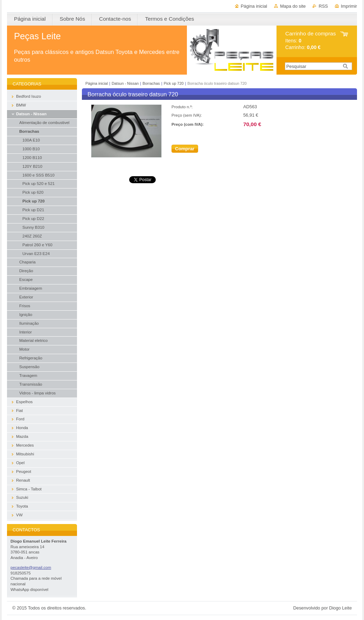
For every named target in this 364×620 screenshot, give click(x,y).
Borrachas (151, 83)
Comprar (185, 149)
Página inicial (254, 6)
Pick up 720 (174, 83)
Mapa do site (293, 6)
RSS (323, 6)
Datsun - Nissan (125, 83)
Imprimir (349, 6)
